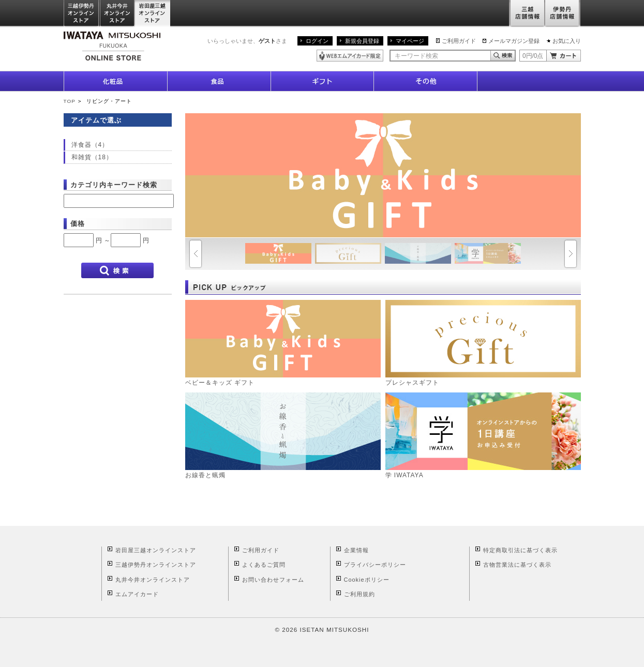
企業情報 (356, 550)
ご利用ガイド (459, 41)
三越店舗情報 (527, 14)
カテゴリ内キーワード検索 (114, 185)
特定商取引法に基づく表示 (520, 550)
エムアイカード (137, 594)
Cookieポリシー (367, 580)
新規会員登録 (362, 41)
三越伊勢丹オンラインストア (82, 14)
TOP (70, 101)
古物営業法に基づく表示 (517, 565)
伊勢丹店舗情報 (563, 14)
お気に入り (567, 41)
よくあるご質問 (264, 565)
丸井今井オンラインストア (117, 14)
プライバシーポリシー (375, 565)
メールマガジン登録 (514, 41)
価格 (78, 224)
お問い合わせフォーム (273, 580)
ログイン (317, 41)
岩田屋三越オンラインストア (153, 14)
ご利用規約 (360, 594)
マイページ (410, 41)
